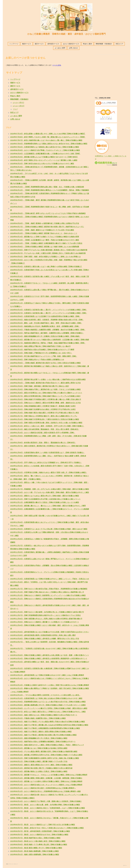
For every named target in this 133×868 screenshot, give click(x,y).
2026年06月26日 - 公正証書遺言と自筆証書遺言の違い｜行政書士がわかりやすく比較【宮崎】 (45, 154)
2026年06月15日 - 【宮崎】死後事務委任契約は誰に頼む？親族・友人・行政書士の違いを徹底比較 (47, 187)
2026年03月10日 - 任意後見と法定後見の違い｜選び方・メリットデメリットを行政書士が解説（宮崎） (49, 310)
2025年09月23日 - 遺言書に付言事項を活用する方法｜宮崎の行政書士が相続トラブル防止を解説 (46, 755)
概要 (7, 864)
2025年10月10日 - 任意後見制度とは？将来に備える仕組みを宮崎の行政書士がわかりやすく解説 (46, 698)
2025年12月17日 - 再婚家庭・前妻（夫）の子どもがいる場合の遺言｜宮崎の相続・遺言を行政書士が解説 (50, 489)
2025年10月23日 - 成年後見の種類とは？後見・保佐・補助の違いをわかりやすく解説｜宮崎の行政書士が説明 (50, 664)
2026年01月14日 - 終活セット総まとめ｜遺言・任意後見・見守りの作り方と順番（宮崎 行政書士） (47, 426)
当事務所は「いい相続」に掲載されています (111, 156)
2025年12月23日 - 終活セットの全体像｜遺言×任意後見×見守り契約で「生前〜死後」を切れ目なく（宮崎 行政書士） (50, 468)
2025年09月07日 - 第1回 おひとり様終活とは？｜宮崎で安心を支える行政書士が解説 (43, 825)
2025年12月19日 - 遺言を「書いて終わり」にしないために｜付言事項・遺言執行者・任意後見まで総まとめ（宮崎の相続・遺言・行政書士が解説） (50, 478)
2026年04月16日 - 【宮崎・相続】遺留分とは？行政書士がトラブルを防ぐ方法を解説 (42, 230)
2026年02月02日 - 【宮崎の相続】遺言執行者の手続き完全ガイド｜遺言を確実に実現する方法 (45, 383)
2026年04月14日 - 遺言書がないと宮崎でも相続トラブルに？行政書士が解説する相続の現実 (45, 237)
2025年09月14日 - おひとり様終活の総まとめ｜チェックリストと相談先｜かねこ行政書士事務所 (46, 785)
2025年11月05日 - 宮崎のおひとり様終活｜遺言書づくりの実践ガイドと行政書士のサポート (45, 622)
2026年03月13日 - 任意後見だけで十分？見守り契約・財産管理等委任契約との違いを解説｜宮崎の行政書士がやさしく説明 (50, 298)
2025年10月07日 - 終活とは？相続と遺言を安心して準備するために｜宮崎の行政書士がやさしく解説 (48, 712)
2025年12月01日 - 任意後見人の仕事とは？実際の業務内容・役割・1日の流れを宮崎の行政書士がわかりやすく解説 (49, 534)
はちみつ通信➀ (18, 103)
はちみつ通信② (19, 106)
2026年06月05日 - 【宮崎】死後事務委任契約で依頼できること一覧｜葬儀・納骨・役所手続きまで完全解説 (50, 208)
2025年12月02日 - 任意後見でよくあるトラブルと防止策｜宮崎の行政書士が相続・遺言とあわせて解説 (49, 529)
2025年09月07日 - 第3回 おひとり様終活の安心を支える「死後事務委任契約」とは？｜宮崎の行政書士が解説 (49, 813)
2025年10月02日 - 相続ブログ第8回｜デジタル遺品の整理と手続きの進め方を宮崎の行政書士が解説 (48, 722)
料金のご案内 (87, 44)
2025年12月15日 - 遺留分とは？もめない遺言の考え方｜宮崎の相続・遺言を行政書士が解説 (45, 496)
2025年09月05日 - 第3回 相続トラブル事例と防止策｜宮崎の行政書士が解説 (39, 845)
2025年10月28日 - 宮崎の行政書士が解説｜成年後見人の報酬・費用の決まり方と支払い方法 (45, 639)
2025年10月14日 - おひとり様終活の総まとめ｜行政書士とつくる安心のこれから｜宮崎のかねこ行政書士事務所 (50, 680)
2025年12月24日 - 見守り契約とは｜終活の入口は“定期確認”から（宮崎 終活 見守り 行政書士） (46, 463)
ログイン (125, 865)
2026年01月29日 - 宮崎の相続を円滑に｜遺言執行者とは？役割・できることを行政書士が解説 (45, 389)
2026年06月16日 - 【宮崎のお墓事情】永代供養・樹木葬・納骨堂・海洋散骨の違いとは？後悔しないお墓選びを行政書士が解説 (50, 182)
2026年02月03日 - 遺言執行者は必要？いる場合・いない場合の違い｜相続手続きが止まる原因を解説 (48, 380)
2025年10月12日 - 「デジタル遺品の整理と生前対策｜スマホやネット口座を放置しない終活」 (45, 695)
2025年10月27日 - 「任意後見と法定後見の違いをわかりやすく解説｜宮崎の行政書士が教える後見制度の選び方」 (50, 650)
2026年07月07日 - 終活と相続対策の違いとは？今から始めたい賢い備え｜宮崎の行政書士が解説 (46, 140)
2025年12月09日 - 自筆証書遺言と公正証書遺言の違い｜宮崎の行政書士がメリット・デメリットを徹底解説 (50, 511)
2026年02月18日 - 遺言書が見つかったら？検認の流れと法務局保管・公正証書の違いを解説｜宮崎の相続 (50, 340)
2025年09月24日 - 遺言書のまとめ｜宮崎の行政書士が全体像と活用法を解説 (39, 748)
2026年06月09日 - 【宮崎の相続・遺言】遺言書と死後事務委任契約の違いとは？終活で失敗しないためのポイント (50, 202)
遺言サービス (39, 44)
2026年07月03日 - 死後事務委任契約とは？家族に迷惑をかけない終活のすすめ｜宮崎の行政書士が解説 (49, 144)
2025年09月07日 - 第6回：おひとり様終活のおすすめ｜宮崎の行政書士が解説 (39, 835)
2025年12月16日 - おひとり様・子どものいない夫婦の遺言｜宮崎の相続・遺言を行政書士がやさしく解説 (50, 492)
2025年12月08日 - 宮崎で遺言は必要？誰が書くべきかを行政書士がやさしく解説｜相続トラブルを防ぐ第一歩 (50, 517)
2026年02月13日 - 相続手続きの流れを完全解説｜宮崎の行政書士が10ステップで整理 (42, 350)
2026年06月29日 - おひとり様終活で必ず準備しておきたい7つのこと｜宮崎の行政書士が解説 (45, 150)
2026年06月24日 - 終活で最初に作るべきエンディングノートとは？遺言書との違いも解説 (44, 160)
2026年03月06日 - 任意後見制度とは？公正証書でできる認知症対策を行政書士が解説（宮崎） (45, 316)
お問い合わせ (73, 48)
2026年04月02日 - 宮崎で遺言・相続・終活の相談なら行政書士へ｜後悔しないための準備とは (45, 257)
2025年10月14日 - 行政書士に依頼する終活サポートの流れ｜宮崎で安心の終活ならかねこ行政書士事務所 (50, 685)
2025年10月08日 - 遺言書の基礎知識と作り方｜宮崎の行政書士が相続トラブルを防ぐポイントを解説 (48, 705)
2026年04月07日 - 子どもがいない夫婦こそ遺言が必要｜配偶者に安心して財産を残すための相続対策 (48, 253)
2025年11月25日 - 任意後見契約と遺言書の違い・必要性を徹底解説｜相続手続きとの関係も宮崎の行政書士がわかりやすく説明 (50, 554)
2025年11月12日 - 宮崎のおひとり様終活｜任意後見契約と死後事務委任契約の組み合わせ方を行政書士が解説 (50, 600)
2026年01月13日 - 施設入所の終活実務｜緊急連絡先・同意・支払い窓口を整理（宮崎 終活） (45, 429)
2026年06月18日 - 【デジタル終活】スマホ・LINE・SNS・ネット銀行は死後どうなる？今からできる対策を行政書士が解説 (49, 175)
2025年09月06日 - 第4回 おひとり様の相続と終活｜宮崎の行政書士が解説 (38, 841)
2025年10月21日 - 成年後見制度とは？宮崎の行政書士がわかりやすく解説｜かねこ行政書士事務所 (47, 675)
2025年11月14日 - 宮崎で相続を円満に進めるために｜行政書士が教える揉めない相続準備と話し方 (47, 592)
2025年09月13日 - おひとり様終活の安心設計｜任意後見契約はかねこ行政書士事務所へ (43, 788)
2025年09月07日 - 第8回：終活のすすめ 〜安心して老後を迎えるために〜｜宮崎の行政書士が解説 (47, 828)
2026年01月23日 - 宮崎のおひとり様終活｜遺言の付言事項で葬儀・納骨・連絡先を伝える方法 (45, 403)
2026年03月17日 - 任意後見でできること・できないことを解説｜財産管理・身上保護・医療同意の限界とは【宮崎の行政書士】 (50, 285)
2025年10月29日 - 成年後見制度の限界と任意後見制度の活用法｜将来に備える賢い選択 (43, 635)
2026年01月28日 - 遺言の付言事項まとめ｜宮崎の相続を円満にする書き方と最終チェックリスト (46, 393)
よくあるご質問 (60, 48)
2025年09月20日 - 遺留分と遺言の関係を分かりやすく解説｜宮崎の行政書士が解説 (41, 765)
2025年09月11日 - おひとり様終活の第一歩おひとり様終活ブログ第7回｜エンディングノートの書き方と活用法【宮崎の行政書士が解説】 (49, 796)
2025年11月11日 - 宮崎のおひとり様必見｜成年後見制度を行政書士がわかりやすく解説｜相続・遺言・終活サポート (50, 607)
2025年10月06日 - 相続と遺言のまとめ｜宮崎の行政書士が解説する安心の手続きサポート (44, 715)
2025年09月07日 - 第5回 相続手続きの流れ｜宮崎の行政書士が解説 (35, 838)
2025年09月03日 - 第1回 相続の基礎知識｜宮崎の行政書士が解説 (34, 851)
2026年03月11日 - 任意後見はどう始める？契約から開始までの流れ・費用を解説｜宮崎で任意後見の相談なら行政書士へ (50, 305)
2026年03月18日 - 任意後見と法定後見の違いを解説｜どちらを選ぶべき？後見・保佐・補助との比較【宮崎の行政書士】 (50, 278)
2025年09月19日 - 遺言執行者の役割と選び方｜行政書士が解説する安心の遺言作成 (41, 768)
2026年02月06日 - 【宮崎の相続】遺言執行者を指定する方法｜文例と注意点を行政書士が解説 (45, 363)
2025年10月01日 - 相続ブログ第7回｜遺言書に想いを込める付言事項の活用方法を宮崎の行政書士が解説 (49, 725)
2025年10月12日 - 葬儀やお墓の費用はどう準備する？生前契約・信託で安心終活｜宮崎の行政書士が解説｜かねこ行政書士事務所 (50, 690)
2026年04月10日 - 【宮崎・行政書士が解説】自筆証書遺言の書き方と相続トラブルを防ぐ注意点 (46, 243)
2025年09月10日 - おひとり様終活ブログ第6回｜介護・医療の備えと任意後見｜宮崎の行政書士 (46, 801)
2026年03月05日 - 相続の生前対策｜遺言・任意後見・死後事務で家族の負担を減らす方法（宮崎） (47, 320)
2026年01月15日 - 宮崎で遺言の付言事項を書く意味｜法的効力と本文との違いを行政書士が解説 (46, 423)
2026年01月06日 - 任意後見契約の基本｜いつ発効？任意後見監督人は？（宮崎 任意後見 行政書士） (48, 453)
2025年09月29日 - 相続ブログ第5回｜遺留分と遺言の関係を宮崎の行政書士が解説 (41, 732)
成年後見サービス (53, 44)
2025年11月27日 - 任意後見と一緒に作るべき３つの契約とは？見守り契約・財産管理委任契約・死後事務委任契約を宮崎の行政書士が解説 (50, 547)
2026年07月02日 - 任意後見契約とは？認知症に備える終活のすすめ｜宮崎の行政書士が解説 (45, 147)
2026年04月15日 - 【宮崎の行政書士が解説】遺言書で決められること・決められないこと (44, 233)
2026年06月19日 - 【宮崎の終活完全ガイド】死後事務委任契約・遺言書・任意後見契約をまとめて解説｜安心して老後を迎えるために (50, 169)
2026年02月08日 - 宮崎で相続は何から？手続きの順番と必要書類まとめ (37, 360)
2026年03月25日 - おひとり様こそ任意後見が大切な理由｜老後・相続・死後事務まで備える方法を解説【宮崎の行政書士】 (49, 262)
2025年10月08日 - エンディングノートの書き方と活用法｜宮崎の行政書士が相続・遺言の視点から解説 (49, 708)
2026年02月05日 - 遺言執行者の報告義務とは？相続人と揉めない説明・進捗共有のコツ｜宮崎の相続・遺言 (50, 368)
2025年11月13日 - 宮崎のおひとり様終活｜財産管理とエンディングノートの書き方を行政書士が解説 (48, 595)
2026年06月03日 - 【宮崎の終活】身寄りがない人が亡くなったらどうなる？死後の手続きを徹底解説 (48, 213)
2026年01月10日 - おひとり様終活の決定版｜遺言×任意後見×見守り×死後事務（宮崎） (43, 433)
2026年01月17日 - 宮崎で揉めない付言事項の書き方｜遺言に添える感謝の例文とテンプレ (44, 416)
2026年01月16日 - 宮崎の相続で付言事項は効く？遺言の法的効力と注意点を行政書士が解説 (45, 419)
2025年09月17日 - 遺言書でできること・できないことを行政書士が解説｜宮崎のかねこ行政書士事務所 (49, 775)
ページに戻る (57, 65)
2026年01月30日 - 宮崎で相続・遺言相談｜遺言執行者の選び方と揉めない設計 (40, 386)
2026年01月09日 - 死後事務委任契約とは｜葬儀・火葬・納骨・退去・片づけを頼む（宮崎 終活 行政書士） (48, 438)
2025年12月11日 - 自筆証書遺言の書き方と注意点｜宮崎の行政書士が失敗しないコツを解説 (45, 502)
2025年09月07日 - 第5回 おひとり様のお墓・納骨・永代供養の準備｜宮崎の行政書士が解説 (45, 805)
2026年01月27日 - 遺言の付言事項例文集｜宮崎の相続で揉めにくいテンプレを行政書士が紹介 (45, 396)
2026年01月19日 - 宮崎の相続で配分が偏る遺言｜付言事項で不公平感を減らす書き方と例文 (45, 413)
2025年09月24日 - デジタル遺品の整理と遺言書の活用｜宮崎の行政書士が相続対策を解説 (44, 752)
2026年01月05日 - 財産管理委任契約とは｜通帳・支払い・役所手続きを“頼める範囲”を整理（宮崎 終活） (48, 458)
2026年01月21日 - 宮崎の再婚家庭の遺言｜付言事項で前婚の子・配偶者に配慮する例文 (43, 406)
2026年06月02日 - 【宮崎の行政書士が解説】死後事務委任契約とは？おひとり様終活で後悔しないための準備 (50, 218)
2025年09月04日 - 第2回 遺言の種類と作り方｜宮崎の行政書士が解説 (36, 848)
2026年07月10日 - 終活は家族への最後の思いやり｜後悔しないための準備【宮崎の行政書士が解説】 (48, 134)
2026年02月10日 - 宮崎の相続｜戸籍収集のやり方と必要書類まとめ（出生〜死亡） (41, 353)
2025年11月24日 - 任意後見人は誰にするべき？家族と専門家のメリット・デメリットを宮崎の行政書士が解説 (50, 561)
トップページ (14, 44)
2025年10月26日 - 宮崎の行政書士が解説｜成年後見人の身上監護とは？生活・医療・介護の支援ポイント (50, 655)
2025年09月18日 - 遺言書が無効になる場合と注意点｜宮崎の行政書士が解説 (39, 771)
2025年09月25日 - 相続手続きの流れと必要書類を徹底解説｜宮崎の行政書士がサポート (43, 742)
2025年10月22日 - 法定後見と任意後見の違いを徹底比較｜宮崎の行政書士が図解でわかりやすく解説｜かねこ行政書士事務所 (50, 670)
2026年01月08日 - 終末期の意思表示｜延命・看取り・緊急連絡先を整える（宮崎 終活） (43, 443)
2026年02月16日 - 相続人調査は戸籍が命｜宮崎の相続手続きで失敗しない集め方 (40, 346)
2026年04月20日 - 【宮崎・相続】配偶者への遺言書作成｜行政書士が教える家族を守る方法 (45, 223)
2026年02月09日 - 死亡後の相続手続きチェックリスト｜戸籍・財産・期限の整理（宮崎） (44, 356)
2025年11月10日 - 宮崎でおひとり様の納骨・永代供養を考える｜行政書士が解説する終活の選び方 (47, 612)
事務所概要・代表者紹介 (104, 44)
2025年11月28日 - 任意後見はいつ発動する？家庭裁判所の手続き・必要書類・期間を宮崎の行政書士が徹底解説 (50, 541)
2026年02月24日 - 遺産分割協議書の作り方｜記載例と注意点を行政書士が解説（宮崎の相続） (45, 336)
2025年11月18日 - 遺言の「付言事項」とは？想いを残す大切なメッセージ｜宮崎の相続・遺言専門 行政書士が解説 (49, 584)
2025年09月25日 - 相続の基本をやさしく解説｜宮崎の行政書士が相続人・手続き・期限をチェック (47, 745)
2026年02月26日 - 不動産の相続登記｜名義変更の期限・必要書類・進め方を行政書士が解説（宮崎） (48, 330)
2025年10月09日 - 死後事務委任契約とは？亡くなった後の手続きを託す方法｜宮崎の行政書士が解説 (48, 702)
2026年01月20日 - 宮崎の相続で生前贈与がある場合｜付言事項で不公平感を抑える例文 (43, 409)
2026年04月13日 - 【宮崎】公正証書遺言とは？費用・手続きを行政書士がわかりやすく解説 (45, 240)
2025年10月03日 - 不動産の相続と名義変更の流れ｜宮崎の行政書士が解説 (38, 718)
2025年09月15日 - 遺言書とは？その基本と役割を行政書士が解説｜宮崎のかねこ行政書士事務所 (46, 781)
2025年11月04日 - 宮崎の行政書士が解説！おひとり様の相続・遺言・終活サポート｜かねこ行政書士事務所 (50, 627)
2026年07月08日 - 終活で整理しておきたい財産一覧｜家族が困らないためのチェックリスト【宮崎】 (48, 137)
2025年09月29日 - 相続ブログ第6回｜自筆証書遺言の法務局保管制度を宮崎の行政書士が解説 (45, 728)
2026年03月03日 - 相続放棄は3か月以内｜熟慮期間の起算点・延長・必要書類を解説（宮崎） (45, 326)
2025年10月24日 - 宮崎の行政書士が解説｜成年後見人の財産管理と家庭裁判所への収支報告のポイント (49, 659)
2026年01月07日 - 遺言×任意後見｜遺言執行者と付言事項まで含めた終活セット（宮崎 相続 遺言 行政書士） (49, 448)
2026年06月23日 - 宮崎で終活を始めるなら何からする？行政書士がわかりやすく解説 (42, 164)
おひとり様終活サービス (71, 44)
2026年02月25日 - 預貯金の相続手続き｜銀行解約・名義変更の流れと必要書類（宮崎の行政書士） (47, 333)
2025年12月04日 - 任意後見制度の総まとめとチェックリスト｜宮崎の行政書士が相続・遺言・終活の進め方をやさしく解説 (50, 524)
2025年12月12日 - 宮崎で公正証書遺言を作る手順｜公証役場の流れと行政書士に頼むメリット (45, 499)
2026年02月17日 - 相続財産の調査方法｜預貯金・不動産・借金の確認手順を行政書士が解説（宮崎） (48, 343)
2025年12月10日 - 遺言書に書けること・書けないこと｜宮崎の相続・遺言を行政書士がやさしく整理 (48, 506)
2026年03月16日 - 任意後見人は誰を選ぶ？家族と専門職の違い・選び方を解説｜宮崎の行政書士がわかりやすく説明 (50, 291)
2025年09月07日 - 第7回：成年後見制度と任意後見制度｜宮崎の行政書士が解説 (40, 831)
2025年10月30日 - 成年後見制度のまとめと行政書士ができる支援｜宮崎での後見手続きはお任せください (50, 632)
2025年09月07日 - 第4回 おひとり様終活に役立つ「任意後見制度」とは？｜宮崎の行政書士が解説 (48, 808)
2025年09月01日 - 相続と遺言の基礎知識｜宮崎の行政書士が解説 (35, 855)
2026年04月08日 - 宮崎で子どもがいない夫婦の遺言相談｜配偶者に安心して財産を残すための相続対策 (49, 250)
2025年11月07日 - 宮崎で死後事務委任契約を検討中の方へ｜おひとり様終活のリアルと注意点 (45, 615)
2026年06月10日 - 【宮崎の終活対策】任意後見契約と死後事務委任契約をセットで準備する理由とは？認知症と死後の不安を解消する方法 (50, 195)
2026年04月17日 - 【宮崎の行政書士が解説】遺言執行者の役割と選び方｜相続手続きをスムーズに (47, 227)
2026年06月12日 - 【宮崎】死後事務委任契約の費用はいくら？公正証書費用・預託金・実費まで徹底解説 (50, 190)
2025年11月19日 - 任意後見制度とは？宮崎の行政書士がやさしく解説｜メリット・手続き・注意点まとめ (50, 579)
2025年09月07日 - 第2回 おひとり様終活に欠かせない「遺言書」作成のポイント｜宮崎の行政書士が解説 (49, 820)
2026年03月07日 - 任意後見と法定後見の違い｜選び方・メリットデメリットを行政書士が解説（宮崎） (49, 313)
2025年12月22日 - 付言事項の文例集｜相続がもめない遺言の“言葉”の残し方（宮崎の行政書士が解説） (49, 473)
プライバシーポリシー (13, 864)
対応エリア (119, 44)
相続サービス (27, 44)
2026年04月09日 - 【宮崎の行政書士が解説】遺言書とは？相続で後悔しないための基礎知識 (45, 247)
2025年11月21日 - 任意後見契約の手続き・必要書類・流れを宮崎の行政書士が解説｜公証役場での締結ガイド (50, 567)
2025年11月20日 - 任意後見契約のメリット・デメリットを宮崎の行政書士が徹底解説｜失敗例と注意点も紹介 (50, 574)
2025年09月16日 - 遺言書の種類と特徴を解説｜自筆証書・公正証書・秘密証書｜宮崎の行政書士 (46, 778)
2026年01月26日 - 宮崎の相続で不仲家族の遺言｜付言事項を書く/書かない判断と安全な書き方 (46, 399)
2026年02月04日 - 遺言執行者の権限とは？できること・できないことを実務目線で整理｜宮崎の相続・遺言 (50, 375)
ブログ (15, 109)
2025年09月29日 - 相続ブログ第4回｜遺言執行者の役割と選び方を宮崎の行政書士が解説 (43, 735)
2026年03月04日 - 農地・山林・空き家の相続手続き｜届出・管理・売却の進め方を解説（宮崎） (46, 323)
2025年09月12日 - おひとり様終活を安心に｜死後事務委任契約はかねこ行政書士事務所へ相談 (45, 791)
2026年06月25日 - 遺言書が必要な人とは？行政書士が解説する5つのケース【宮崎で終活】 (44, 157)
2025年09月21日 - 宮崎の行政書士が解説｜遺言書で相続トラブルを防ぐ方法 (39, 762)
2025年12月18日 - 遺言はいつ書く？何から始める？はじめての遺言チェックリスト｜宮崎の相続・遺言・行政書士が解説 (50, 484)
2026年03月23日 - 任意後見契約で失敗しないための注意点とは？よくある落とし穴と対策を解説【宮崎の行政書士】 (50, 272)
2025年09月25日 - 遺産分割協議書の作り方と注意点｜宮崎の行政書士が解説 (39, 738)
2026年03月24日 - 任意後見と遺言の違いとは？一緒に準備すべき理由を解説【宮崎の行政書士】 (46, 267)
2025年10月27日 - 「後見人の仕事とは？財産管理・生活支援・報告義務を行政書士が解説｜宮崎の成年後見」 (50, 644)
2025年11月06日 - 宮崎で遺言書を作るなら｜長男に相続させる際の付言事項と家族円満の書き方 (46, 619)
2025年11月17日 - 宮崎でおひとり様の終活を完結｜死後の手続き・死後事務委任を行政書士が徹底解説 (49, 589)
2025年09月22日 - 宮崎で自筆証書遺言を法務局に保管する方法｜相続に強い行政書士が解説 (45, 758)
